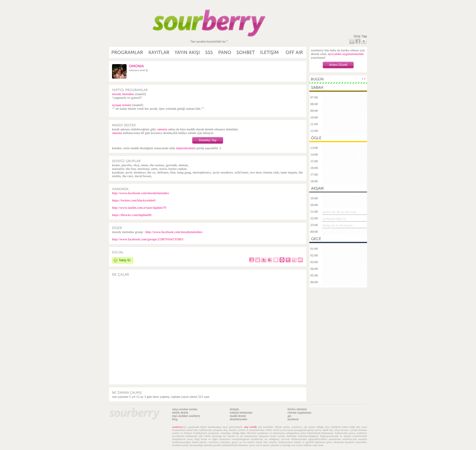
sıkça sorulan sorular (185, 409)
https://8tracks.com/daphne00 (132, 215)
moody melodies (123, 94)
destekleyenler (239, 419)
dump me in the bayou (338, 225)
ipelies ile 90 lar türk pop (339, 212)
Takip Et (125, 260)
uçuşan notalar (122, 105)
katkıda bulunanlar (241, 412)
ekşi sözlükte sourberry (186, 416)
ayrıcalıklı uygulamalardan (346, 54)
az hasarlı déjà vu (334, 218)
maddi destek (238, 416)
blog (175, 419)
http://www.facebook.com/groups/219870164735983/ (148, 239)
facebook (293, 419)
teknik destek (180, 412)
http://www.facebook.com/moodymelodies (140, 193)
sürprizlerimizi (186, 148)
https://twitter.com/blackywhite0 (134, 200)
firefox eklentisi (297, 409)
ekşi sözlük (250, 427)
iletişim (234, 409)
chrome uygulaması (299, 412)
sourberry (177, 427)
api (289, 416)
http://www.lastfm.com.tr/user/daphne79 (139, 208)
